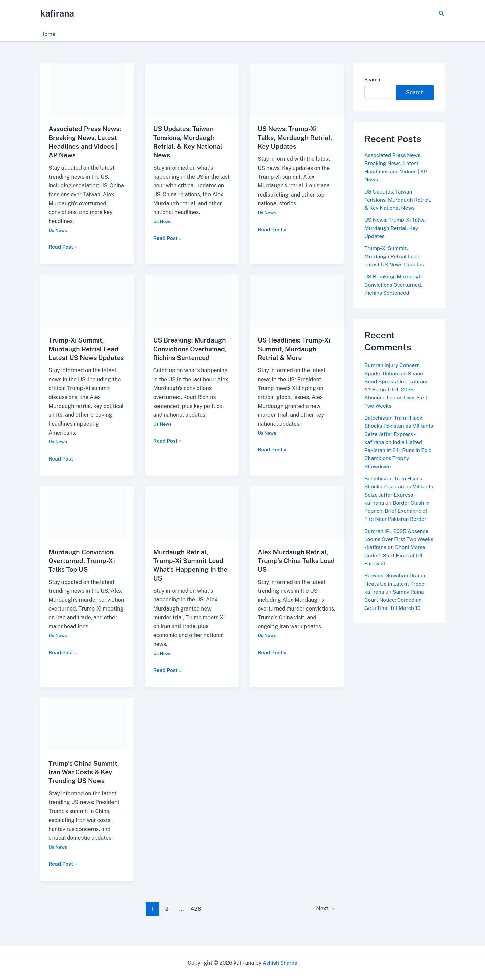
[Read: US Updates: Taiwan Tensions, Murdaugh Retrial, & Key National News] (192, 90)
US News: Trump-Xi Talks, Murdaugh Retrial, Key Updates (296, 138)
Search (372, 80)
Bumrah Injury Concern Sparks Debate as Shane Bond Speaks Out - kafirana (398, 381)
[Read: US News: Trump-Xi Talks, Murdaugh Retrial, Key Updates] (297, 90)
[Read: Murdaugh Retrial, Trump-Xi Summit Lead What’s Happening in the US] (192, 521)
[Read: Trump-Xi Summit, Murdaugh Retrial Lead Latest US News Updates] (87, 301)
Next (325, 917)
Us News (58, 230)
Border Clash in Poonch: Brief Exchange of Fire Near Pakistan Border (399, 527)
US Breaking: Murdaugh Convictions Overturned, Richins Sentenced (191, 349)
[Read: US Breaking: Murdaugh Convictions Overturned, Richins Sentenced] (192, 301)
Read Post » (63, 246)
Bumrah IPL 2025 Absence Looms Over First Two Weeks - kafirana (398, 555)
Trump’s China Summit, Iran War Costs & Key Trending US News (85, 781)
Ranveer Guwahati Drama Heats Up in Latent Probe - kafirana (396, 600)
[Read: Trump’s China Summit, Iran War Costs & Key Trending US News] (87, 732)
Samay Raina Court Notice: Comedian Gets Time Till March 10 (395, 616)
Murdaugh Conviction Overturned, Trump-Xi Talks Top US (83, 569)
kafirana (57, 13)
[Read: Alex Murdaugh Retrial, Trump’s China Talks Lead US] (297, 521)
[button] (442, 14)
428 (195, 917)
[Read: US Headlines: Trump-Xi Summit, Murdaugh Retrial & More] (297, 301)
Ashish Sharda (280, 963)
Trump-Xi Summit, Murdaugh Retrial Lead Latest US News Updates (395, 264)
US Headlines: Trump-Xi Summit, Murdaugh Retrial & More (295, 349)
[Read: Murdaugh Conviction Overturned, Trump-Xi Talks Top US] (87, 521)
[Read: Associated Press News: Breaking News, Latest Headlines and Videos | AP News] (87, 90)
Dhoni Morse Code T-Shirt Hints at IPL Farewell (399, 572)
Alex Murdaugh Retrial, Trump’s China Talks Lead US (294, 569)
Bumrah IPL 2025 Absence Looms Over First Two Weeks (397, 406)
